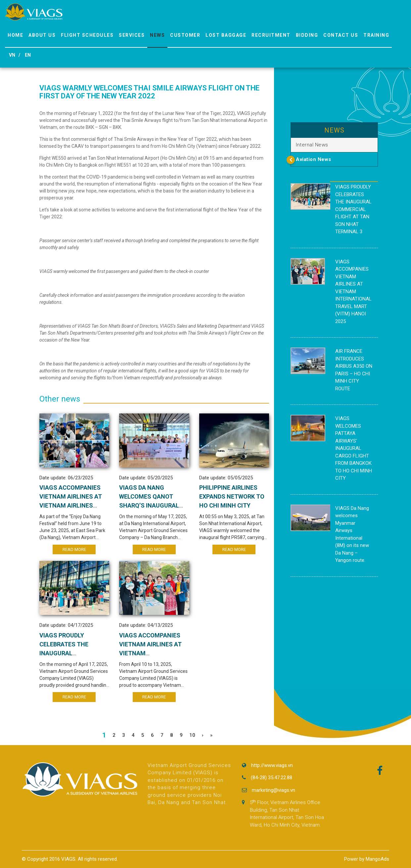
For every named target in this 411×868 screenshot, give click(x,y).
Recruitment (271, 35)
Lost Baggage (226, 35)
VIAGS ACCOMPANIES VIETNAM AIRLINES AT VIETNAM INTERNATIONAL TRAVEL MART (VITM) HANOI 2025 (353, 292)
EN (28, 55)
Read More (74, 549)
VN (12, 55)
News (157, 35)
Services (132, 35)
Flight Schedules (87, 35)
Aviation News (314, 159)
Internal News (312, 145)
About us (42, 35)
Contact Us (341, 35)
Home (15, 35)
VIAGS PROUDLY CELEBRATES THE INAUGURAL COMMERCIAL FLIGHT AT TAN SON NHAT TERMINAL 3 (353, 209)
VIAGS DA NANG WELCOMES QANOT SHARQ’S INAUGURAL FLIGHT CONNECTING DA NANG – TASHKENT (154, 505)
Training (376, 35)
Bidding (307, 35)
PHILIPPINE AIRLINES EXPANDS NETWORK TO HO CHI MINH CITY (232, 496)
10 (192, 735)
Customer (185, 35)
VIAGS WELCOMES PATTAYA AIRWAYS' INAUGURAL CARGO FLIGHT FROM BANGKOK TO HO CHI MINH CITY (354, 448)
